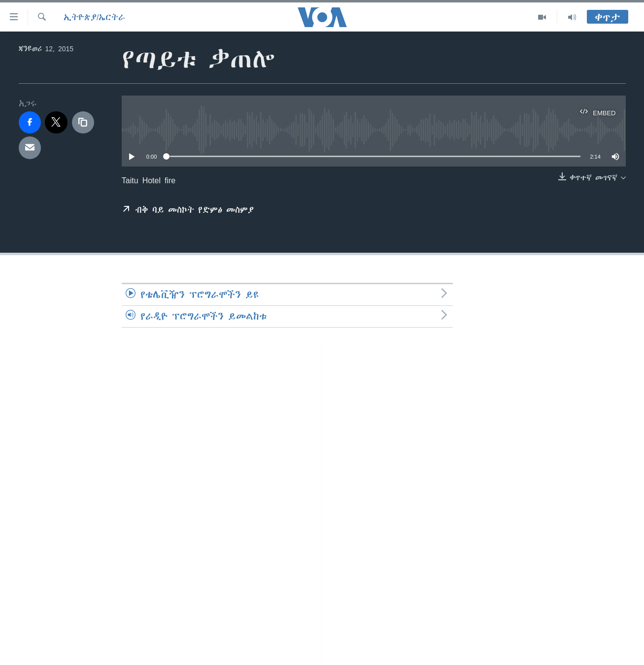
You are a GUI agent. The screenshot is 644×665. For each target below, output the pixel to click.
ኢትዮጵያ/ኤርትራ (94, 17)
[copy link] (83, 123)
